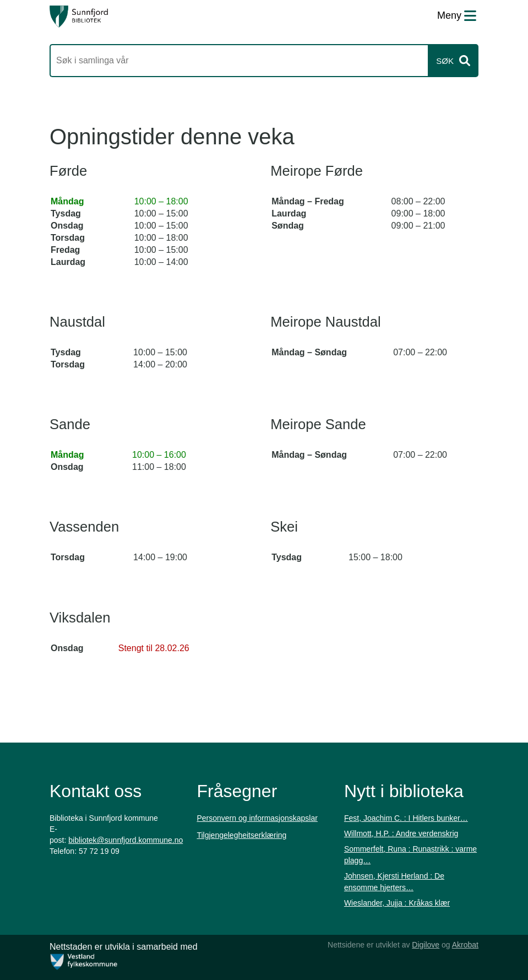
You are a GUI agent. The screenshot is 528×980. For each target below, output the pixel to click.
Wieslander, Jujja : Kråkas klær (397, 903)
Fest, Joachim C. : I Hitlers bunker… (406, 818)
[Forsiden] (79, 17)
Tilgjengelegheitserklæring (241, 835)
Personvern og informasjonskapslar (257, 818)
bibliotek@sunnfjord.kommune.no (126, 840)
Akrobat (465, 945)
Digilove (426, 945)
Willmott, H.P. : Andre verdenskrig (401, 833)
